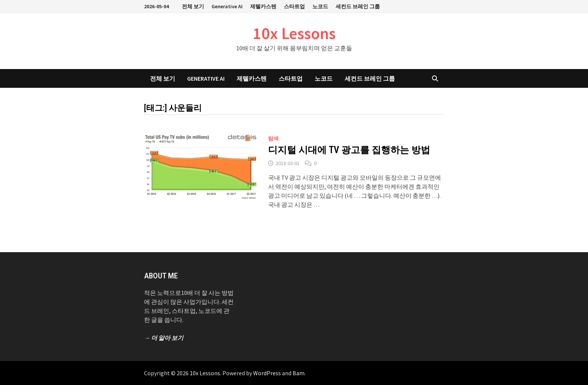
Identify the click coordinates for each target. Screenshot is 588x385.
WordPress (267, 373)
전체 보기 (193, 6)
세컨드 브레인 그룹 (358, 6)
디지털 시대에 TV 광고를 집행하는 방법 (349, 150)
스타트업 (294, 6)
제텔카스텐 (263, 6)
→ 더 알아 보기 (164, 338)
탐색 (273, 138)
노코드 (320, 6)
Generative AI (227, 6)
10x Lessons (294, 33)
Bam (298, 373)
